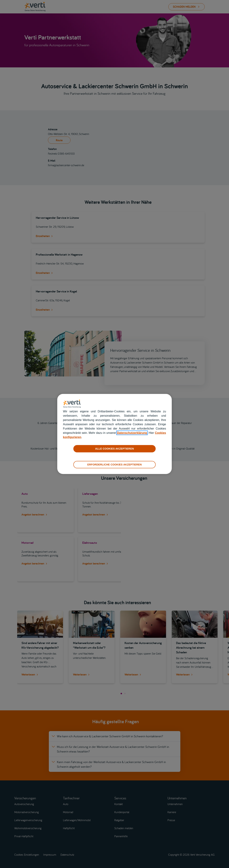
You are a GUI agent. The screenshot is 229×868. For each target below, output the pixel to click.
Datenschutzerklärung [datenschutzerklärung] (132, 433)
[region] (114, 434)
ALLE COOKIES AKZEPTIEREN (114, 449)
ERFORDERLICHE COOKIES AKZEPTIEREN (114, 465)
